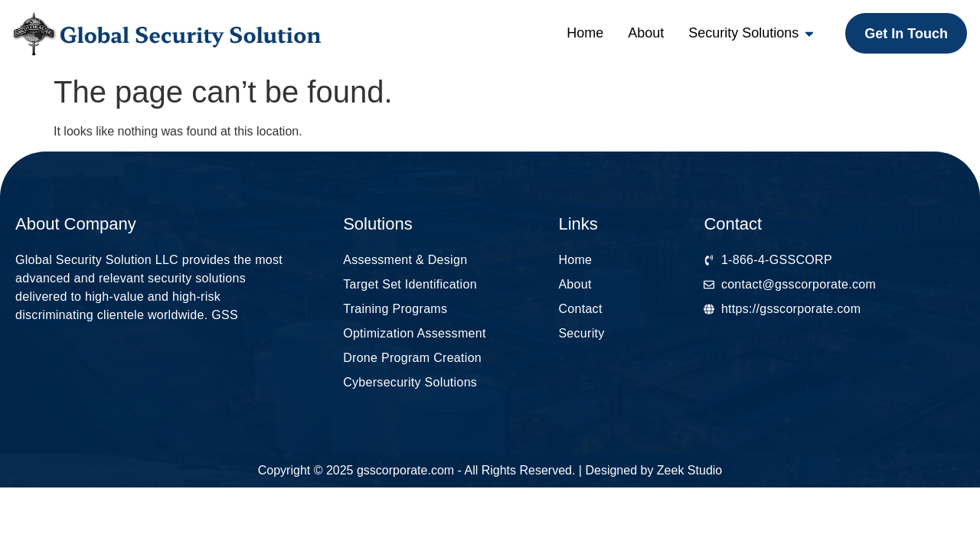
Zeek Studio (689, 470)
